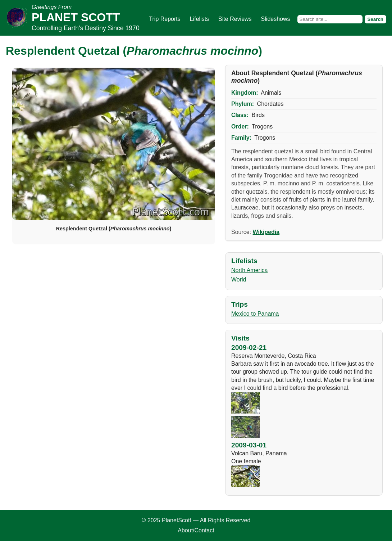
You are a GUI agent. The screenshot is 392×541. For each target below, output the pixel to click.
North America (249, 270)
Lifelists (199, 19)
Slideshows (276, 19)
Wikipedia (266, 232)
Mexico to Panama (255, 314)
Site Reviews (235, 19)
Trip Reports (165, 19)
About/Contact (196, 530)
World (239, 279)
